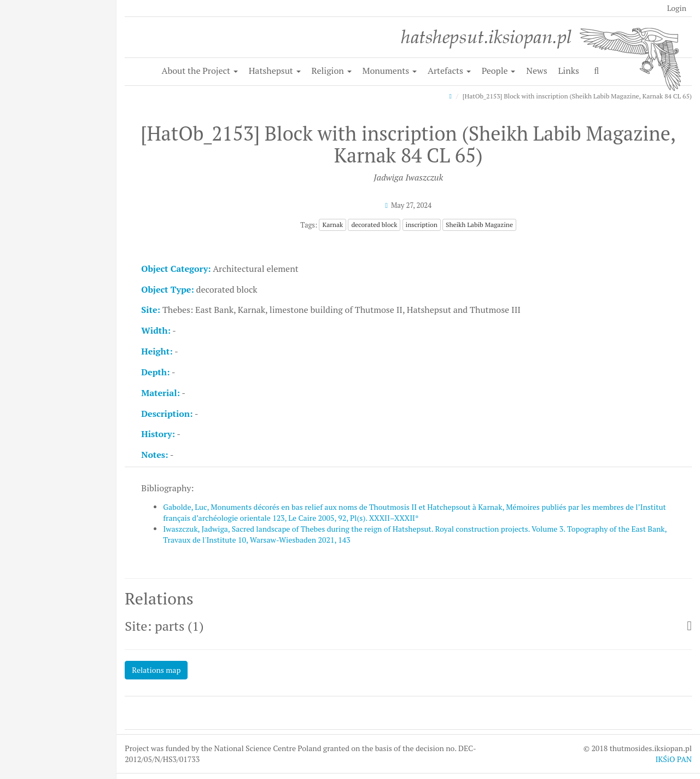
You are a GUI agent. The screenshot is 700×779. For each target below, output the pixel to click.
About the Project (200, 71)
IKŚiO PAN (673, 759)
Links (569, 71)
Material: (161, 393)
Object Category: (176, 269)
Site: (151, 310)
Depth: (155, 372)
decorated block (374, 225)
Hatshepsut (275, 71)
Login (677, 8)
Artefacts (449, 71)
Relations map (156, 670)
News (536, 71)
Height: (157, 351)
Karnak (332, 225)
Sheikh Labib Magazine (479, 225)
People (499, 71)
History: (158, 434)
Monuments (390, 71)
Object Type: (167, 289)
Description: (167, 414)
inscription (422, 225)
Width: (156, 330)
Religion (332, 71)
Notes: (154, 455)
